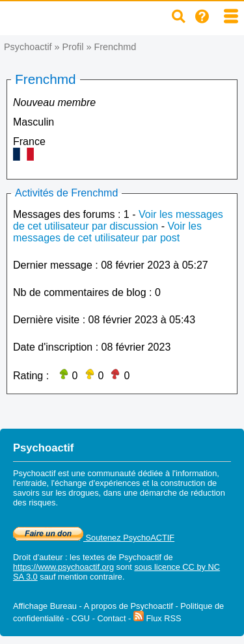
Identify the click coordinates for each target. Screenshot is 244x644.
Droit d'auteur (38, 557)
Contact (111, 618)
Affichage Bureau (45, 606)
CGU (81, 618)
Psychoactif (28, 47)
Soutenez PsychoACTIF (94, 538)
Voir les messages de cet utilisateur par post (107, 232)
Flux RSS (157, 618)
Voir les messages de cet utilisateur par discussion (118, 220)
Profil (73, 47)
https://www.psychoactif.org (63, 567)
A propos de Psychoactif (129, 606)
